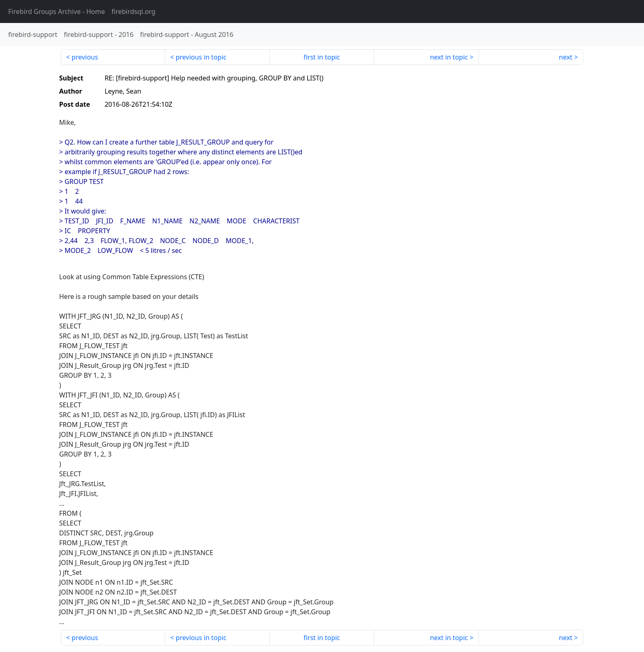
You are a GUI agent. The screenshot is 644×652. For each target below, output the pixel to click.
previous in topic (201, 57)
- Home (57, 11)
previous (85, 57)
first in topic (322, 57)
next (566, 57)
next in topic (449, 57)
